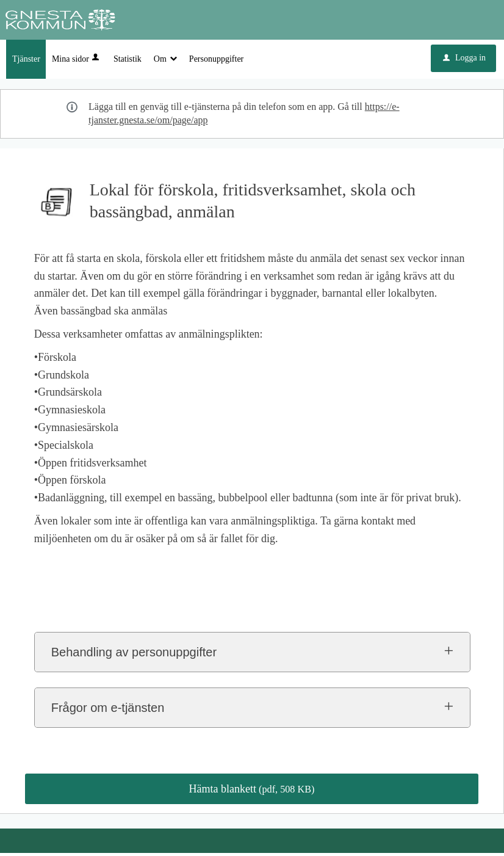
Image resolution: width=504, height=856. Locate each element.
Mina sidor (77, 62)
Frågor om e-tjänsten (108, 711)
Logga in (464, 61)
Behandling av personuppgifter (134, 655)
